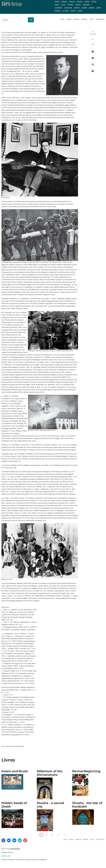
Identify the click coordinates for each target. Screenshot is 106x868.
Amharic (77, 8)
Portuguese (96, 5)
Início (62, 19)
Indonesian (59, 8)
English (57, 1)
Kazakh (85, 8)
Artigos (69, 19)
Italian (87, 1)
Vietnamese (68, 8)
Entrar (4, 746)
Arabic (57, 5)
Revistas (77, 19)
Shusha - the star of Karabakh (87, 805)
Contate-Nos (100, 19)
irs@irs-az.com (6, 856)
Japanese (86, 5)
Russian (65, 1)
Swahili (73, 11)
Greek (99, 8)
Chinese (78, 5)
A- (93, 39)
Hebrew (92, 8)
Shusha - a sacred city (50, 805)
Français (72, 1)
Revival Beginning (86, 771)
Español (71, 5)
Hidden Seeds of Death (14, 805)
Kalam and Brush (15, 771)
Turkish (94, 1)
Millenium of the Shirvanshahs (50, 773)
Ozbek (80, 11)
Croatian (66, 11)
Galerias (84, 19)
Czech (64, 5)
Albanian (58, 11)
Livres (91, 19)
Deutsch (80, 1)
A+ (93, 44)
